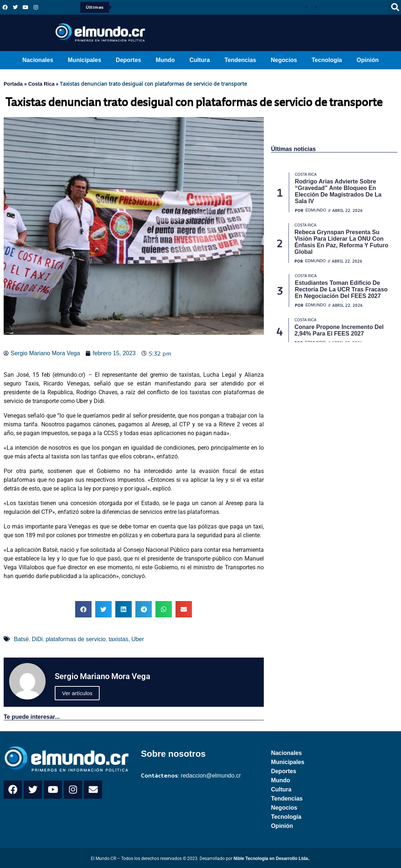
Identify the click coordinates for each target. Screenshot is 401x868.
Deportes (128, 60)
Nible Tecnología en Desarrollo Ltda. (271, 859)
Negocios (284, 60)
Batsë (21, 639)
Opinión (367, 60)
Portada (13, 84)
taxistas (119, 639)
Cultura (200, 60)
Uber (138, 639)
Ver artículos (77, 693)
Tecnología (327, 60)
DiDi (37, 639)
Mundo (165, 60)
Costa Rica (41, 84)
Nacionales (38, 60)
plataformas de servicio (76, 639)
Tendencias (240, 60)
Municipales (85, 60)
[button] (83, 609)
